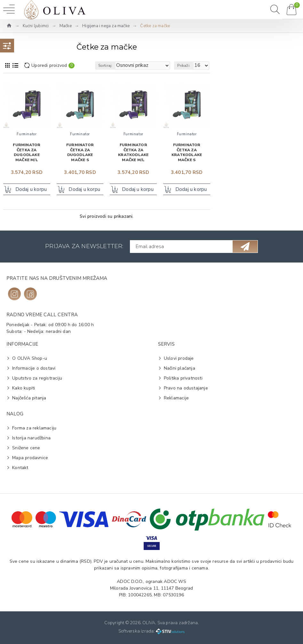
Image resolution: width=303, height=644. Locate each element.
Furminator (27, 134)
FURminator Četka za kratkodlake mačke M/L (133, 153)
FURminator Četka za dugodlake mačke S (80, 153)
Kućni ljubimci (36, 26)
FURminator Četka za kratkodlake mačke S (187, 153)
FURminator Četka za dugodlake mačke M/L (27, 153)
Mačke (66, 26)
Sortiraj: (105, 66)
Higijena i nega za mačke (106, 26)
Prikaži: (184, 66)
